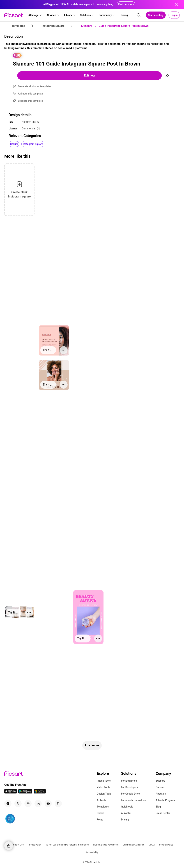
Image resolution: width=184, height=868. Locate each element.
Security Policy (166, 845)
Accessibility (92, 852)
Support (160, 781)
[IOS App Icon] (11, 792)
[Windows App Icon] (40, 792)
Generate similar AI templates (35, 86)
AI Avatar (126, 813)
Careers (160, 787)
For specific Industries (134, 800)
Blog (158, 807)
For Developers (130, 787)
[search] (139, 15)
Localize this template (30, 101)
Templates (103, 807)
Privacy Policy (34, 845)
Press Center (163, 813)
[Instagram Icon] (28, 804)
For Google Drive (130, 794)
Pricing (125, 820)
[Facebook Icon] (8, 804)
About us (161, 794)
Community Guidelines (134, 845)
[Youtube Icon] (48, 804)
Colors (101, 813)
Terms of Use (17, 845)
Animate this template (30, 94)
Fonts (100, 820)
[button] (35, 15)
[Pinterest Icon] (58, 804)
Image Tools (104, 781)
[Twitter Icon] (18, 804)
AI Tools (101, 800)
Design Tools (104, 794)
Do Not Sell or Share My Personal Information (67, 845)
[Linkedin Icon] (38, 804)
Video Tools (103, 787)
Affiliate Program (165, 800)
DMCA (152, 845)
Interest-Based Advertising (106, 845)
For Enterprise (129, 781)
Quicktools (127, 807)
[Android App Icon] (25, 792)
